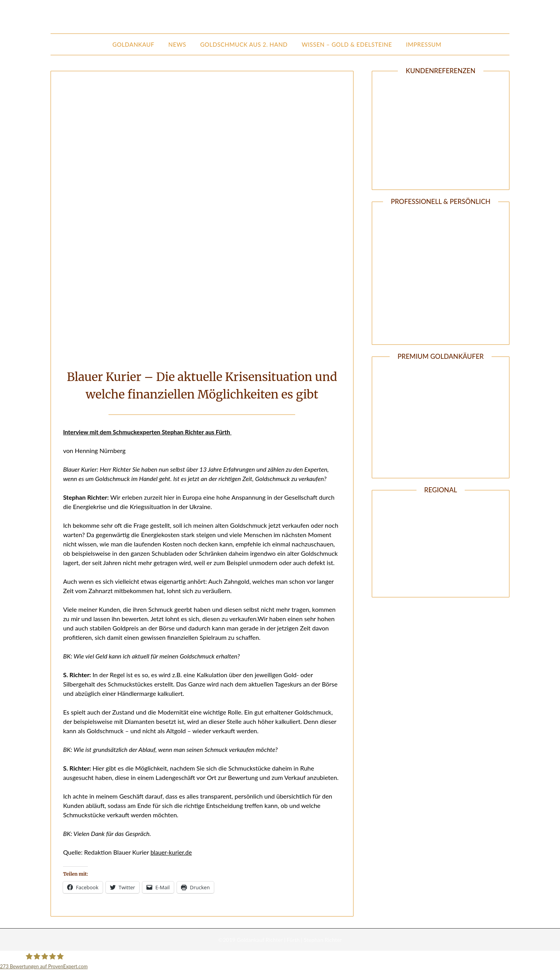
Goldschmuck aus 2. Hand (244, 44)
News (177, 44)
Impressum (424, 44)
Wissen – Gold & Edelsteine (347, 44)
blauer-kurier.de (172, 852)
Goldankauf (133, 44)
